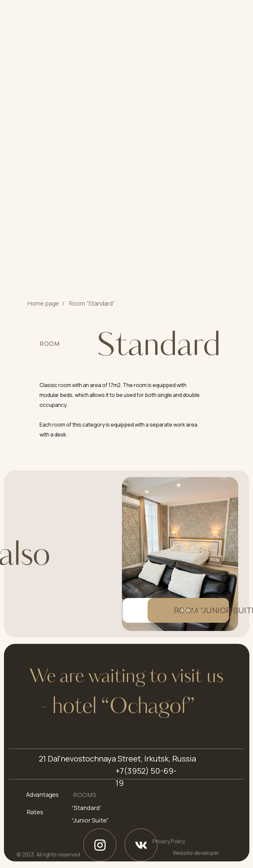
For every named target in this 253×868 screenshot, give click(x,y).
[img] (180, 554)
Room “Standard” (92, 304)
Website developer (196, 853)
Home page (43, 304)
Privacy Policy (169, 841)
